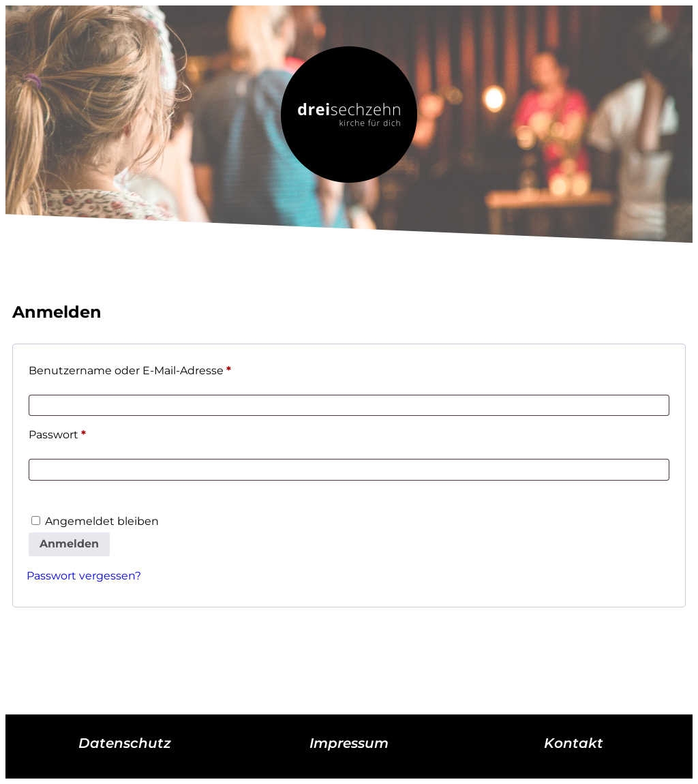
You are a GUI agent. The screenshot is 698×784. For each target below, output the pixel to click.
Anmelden (69, 544)
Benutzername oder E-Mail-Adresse (161, 368)
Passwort (89, 433)
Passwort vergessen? (84, 576)
